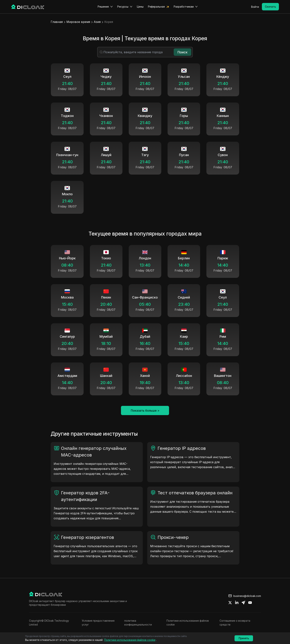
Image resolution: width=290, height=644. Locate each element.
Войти (255, 7)
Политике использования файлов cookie (188, 623)
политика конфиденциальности (138, 623)
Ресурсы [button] (125, 7)
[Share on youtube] (250, 603)
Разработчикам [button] (186, 7)
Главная (57, 22)
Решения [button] (105, 7)
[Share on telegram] (243, 603)
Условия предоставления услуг (98, 623)
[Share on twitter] (230, 603)
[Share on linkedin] (237, 603)
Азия (97, 22)
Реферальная (156, 7)
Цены (140, 7)
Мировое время (78, 22)
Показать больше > (145, 410)
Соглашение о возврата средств (235, 623)
